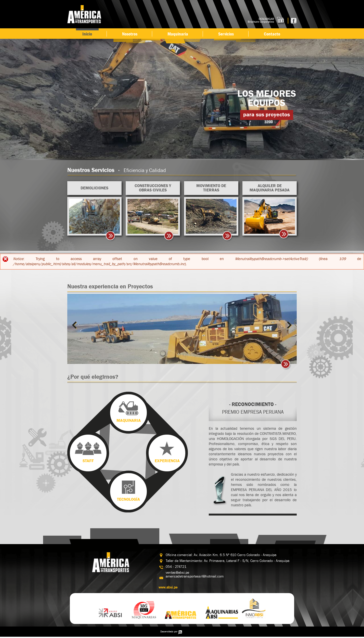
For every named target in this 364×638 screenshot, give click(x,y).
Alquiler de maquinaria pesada (270, 188)
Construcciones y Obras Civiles (153, 188)
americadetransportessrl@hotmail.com (195, 576)
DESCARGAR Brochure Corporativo (261, 21)
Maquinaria (178, 34)
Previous (76, 325)
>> (111, 237)
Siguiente (288, 325)
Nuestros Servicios (117, 170)
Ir (286, 365)
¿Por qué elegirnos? (93, 377)
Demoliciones (94, 188)
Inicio (87, 34)
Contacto (272, 34)
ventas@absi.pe (177, 573)
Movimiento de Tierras (211, 188)
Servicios (226, 34)
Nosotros (130, 34)
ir (284, 235)
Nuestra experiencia (110, 287)
